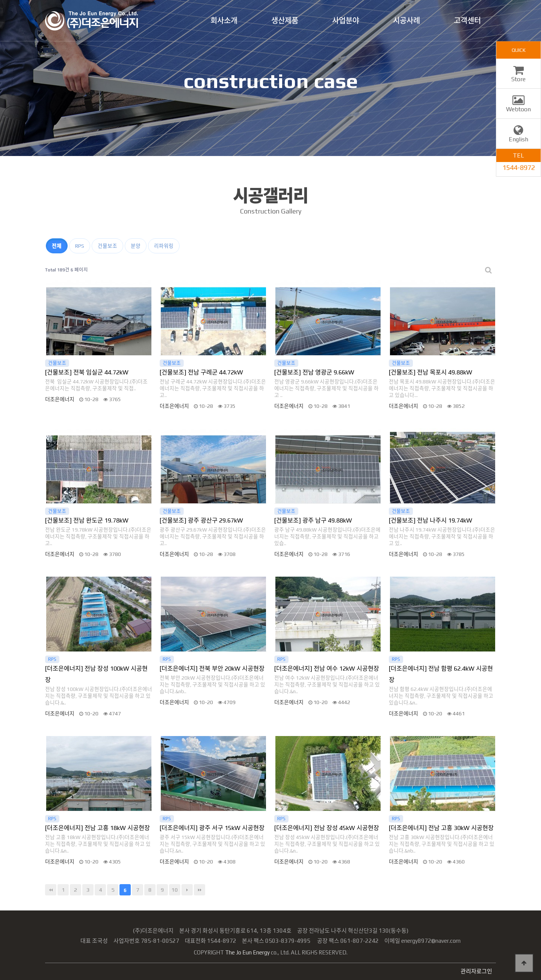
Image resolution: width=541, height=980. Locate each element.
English (518, 136)
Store (518, 76)
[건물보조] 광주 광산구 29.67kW (201, 520)
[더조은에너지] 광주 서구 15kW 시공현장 (212, 828)
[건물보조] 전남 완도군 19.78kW (87, 520)
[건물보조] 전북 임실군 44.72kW (87, 372)
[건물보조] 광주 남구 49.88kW (313, 520)
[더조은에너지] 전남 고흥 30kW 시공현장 (441, 828)
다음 (187, 890)
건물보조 (107, 246)
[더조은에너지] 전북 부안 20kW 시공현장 (212, 669)
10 (175, 890)
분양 (136, 246)
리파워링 (164, 246)
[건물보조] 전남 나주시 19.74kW (431, 520)
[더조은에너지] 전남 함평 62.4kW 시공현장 (441, 674)
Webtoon (518, 106)
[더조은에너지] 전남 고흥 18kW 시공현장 (97, 828)
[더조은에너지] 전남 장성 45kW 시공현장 (327, 828)
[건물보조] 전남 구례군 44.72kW (201, 372)
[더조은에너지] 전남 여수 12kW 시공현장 (327, 669)
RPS (80, 246)
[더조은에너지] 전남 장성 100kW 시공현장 (96, 674)
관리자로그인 (476, 971)
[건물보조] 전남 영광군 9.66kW (314, 372)
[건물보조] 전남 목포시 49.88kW (431, 372)
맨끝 (199, 890)
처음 (51, 890)
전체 (57, 246)
